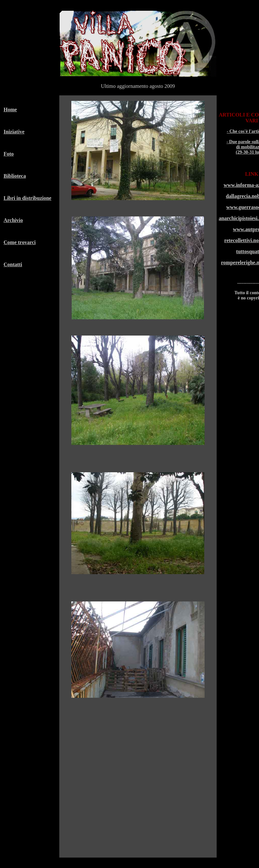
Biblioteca (15, 176)
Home (10, 110)
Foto (9, 154)
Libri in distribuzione (28, 198)
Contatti (13, 264)
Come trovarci (20, 242)
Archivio (13, 220)
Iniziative (14, 132)
